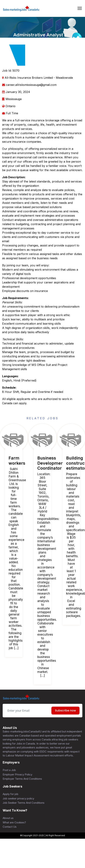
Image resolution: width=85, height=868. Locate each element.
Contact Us (10, 827)
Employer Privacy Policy (17, 774)
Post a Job (9, 770)
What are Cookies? (14, 822)
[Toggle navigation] (80, 9)
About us (8, 818)
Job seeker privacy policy (18, 798)
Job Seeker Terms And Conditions (24, 803)
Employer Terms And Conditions (22, 779)
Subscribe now (65, 710)
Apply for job (10, 794)
